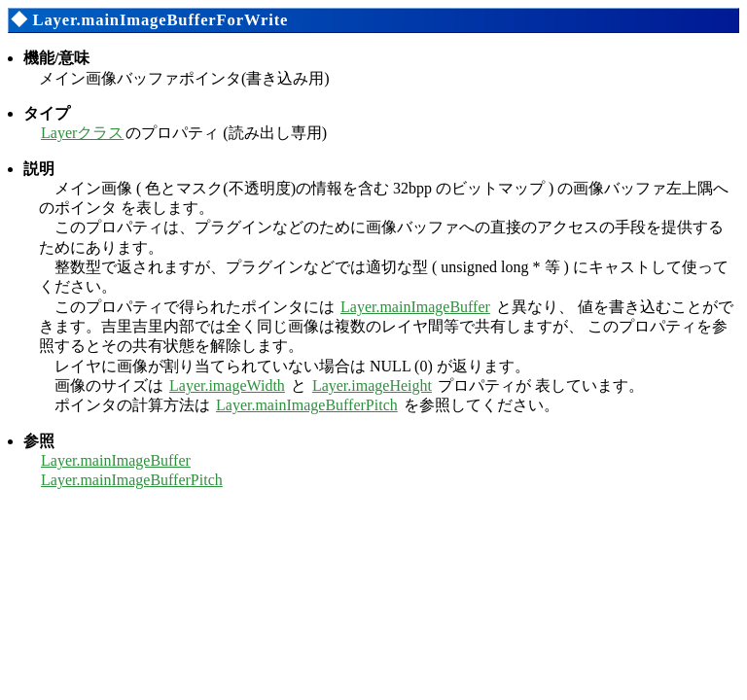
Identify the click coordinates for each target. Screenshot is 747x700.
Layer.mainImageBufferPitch (307, 405)
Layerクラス (82, 133)
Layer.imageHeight (372, 385)
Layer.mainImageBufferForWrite (160, 20)
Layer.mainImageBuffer (415, 307)
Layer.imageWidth (227, 385)
